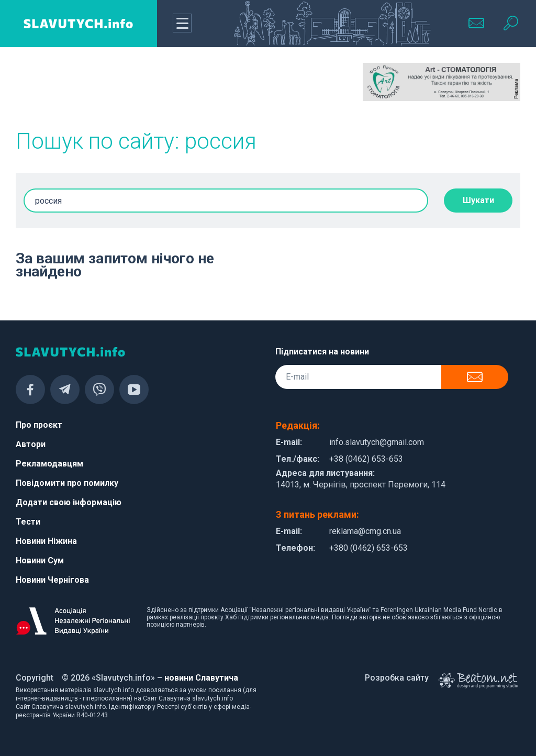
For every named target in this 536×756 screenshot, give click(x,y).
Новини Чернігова (52, 580)
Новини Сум (40, 560)
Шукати (478, 200)
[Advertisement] (94, 89)
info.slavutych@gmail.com (377, 442)
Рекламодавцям (49, 464)
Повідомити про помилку (67, 483)
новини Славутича (201, 678)
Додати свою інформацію (69, 502)
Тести (28, 522)
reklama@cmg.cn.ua (365, 531)
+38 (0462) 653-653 (366, 459)
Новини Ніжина (46, 541)
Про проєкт (39, 425)
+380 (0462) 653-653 (368, 548)
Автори (31, 444)
